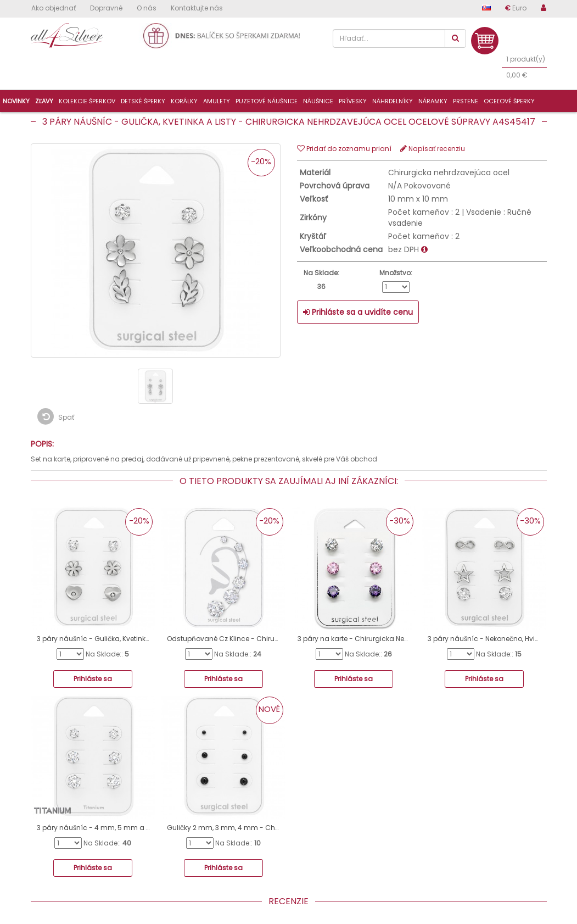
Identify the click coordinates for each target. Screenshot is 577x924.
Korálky (184, 101)
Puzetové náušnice (267, 101)
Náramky (433, 101)
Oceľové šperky (509, 101)
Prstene (466, 101)
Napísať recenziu (433, 149)
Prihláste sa (93, 679)
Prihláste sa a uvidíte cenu (358, 312)
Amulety (217, 101)
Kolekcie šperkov (87, 101)
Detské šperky (143, 101)
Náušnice (318, 101)
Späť (56, 416)
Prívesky (353, 101)
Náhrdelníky (393, 101)
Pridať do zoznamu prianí (344, 149)
